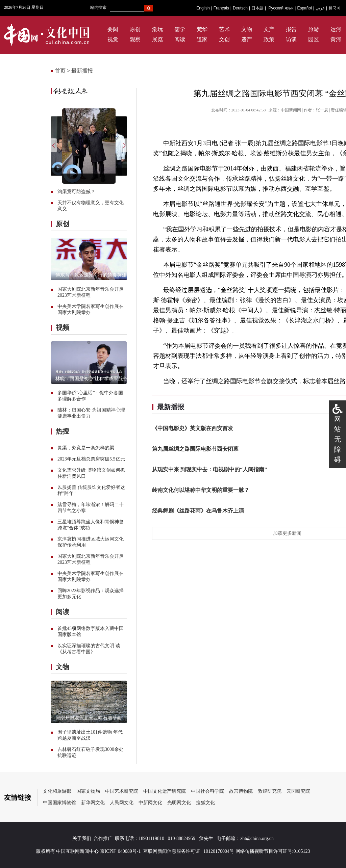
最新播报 (82, 71)
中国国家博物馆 (59, 803)
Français (221, 8)
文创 (224, 39)
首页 (60, 71)
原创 (135, 29)
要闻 (113, 29)
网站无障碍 (338, 439)
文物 (247, 29)
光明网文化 (179, 803)
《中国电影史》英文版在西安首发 (193, 428)
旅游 (314, 29)
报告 (291, 29)
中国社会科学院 (207, 791)
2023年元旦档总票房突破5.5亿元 (91, 459)
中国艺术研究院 (122, 791)
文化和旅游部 (57, 791)
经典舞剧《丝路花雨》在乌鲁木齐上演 (198, 511)
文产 (269, 29)
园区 (314, 39)
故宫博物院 (241, 791)
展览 (157, 39)
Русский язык (281, 8)
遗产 (247, 39)
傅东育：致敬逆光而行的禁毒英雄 (91, 275)
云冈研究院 (298, 791)
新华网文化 (93, 803)
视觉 (113, 39)
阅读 (180, 39)
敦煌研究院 (270, 791)
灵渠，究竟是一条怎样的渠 (86, 448)
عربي (320, 8)
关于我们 (82, 838)
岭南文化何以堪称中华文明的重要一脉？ (201, 490)
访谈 (291, 39)
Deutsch (240, 8)
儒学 (180, 29)
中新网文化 (150, 803)
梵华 (202, 29)
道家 (202, 39)
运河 (336, 29)
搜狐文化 (205, 803)
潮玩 (157, 29)
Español (304, 8)
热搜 (63, 431)
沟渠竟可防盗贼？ (76, 192)
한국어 (335, 8)
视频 (63, 327)
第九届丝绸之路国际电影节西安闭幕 (195, 449)
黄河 (336, 39)
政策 (269, 39)
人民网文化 (122, 803)
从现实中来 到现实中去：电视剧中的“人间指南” (209, 469)
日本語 (257, 8)
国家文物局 (88, 791)
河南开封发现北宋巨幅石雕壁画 (89, 718)
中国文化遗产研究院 (165, 791)
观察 (135, 39)
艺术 (224, 29)
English (203, 8)
